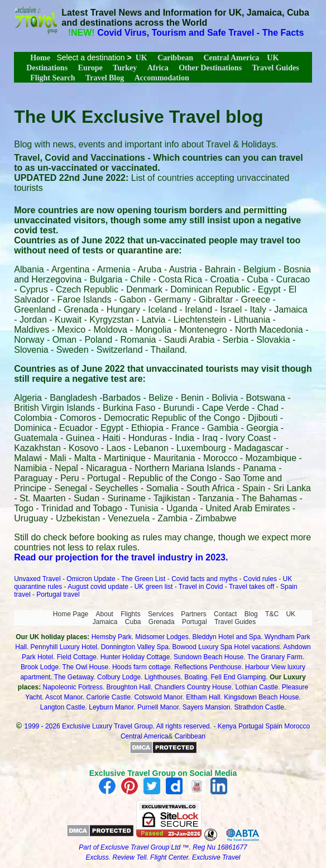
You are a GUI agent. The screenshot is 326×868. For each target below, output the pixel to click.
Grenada (162, 622)
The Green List (143, 579)
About (105, 614)
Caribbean (175, 58)
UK (142, 58)
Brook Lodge (40, 667)
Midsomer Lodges (162, 637)
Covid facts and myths (204, 579)
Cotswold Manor (159, 697)
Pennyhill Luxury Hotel (64, 647)
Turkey (125, 68)
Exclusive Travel (216, 857)
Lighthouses (163, 677)
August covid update (98, 587)
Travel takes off (251, 587)
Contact (225, 614)
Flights (130, 614)
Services (161, 614)
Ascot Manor (64, 697)
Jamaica (105, 622)
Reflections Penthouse (208, 667)
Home (40, 58)
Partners (193, 614)
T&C (272, 614)
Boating (196, 677)
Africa (158, 68)
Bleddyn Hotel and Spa (226, 637)
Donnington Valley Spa (135, 647)
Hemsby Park (112, 637)
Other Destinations (210, 68)
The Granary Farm (275, 657)
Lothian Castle (257, 687)
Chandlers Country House (193, 687)
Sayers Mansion (207, 707)
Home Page (71, 614)
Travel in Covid (201, 587)
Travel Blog (105, 78)
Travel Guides (276, 68)
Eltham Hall (203, 697)
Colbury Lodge (119, 677)
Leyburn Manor (111, 707)
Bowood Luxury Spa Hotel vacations (226, 647)
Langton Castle (63, 707)
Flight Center (169, 857)
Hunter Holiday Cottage (135, 657)
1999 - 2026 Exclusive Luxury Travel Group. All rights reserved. (118, 726)
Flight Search (52, 78)
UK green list (154, 587)
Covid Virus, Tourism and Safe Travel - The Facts (200, 33)
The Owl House (86, 667)
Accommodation (162, 78)
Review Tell (130, 857)
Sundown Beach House (208, 657)
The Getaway (74, 677)
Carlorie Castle (108, 697)
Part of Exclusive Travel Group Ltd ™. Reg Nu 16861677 (163, 847)
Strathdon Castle (259, 707)
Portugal (195, 622)
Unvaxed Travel (37, 579)
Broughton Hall (129, 687)
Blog (251, 614)
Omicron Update (91, 579)
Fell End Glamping (239, 677)
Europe (90, 68)
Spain (274, 726)
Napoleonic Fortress (73, 687)
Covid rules (260, 579)
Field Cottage (77, 657)
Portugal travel (58, 594)
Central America (231, 58)
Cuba (133, 622)
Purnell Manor (158, 707)
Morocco (297, 726)
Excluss (97, 857)
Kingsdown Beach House (261, 697)
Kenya (227, 726)
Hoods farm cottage (142, 667)
